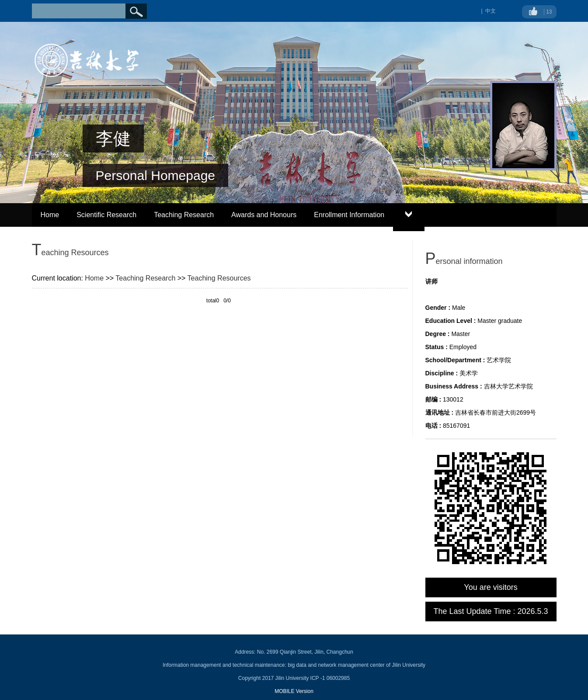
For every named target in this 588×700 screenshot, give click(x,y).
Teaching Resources (219, 278)
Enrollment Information (349, 215)
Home (50, 215)
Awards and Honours (264, 215)
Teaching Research (184, 215)
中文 (491, 11)
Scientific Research (106, 215)
